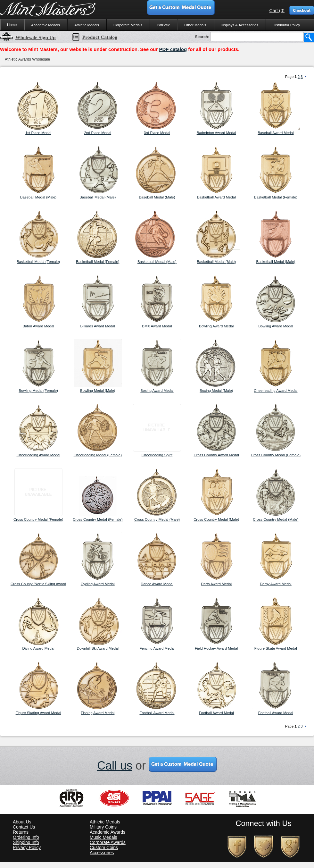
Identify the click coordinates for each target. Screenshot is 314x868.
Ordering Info (26, 837)
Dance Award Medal (157, 584)
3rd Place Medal (157, 133)
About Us (22, 822)
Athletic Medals (87, 25)
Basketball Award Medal (216, 197)
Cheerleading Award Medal (276, 391)
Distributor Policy (286, 25)
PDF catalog (173, 49)
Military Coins (103, 827)
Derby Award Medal (276, 584)
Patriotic (163, 25)
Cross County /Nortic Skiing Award (38, 584)
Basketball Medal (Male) (157, 262)
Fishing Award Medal (98, 713)
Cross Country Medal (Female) (276, 455)
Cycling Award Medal (98, 584)
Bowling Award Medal (216, 326)
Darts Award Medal (216, 584)
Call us (115, 766)
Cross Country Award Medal (216, 455)
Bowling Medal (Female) (38, 391)
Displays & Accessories (240, 25)
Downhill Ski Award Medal (98, 648)
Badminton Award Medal (216, 133)
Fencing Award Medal (157, 648)
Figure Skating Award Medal (38, 713)
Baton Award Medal (38, 326)
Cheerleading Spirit (157, 455)
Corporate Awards (108, 842)
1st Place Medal (38, 133)
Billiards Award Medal (98, 326)
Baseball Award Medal (276, 133)
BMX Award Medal (157, 326)
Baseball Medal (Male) (38, 197)
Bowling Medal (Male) (98, 391)
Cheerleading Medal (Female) (98, 455)
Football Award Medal (157, 713)
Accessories (102, 853)
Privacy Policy (27, 847)
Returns (21, 832)
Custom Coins (104, 847)
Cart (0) (277, 11)
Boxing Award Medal (157, 391)
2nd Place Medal (98, 133)
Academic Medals (45, 25)
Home (12, 25)
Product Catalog (95, 37)
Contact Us (24, 827)
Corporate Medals (128, 25)
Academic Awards (107, 832)
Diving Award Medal (38, 648)
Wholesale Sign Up (28, 37)
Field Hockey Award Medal (216, 648)
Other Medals (195, 25)
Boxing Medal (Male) (216, 391)
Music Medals (103, 837)
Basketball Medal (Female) (276, 197)
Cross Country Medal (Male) (157, 519)
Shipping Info (26, 842)
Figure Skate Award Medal (276, 648)
